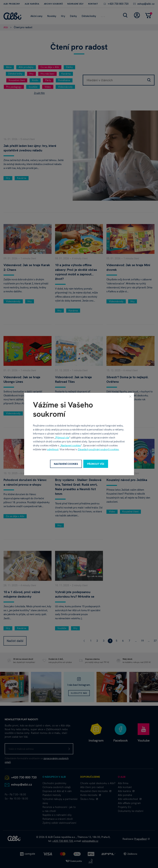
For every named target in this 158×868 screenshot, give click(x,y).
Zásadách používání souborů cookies (98, 449)
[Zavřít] (130, 396)
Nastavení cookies (71, 445)
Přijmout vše (62, 437)
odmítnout (53, 449)
